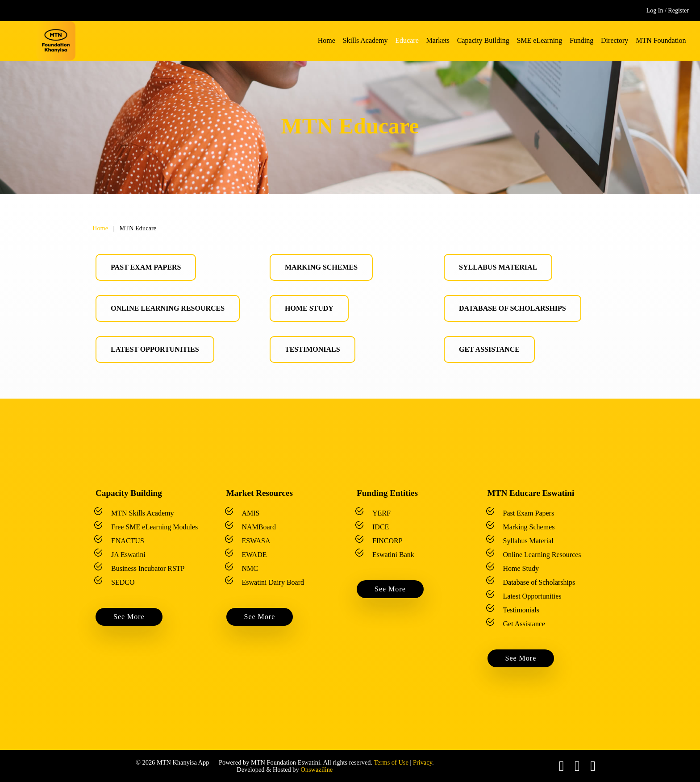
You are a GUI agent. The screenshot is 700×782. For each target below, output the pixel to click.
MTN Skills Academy (142, 513)
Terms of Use (391, 762)
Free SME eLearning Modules (154, 527)
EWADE (254, 555)
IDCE (381, 527)
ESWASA (256, 541)
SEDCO (123, 582)
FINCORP (387, 541)
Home (327, 40)
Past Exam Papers (146, 267)
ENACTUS (128, 541)
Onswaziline (317, 770)
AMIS (251, 513)
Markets (438, 40)
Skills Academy (365, 40)
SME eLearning (539, 40)
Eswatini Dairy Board (273, 582)
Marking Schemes (321, 267)
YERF (381, 513)
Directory (615, 40)
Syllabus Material (498, 267)
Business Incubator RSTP (148, 568)
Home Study (309, 308)
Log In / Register (668, 10)
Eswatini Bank (393, 555)
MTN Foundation (661, 40)
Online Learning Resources (168, 308)
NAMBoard (259, 527)
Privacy (423, 762)
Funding (581, 40)
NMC (250, 568)
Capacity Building (483, 40)
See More (129, 617)
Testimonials (312, 349)
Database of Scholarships (512, 308)
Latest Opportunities (155, 349)
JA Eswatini (128, 555)
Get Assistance (489, 349)
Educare (407, 40)
